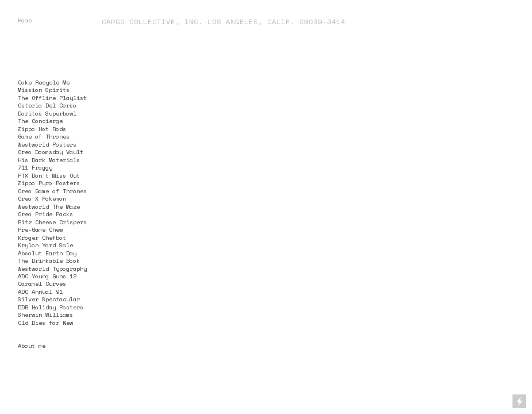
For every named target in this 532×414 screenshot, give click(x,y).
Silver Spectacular (49, 299)
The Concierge (40, 121)
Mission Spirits (44, 90)
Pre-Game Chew (40, 229)
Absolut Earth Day (47, 253)
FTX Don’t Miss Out (49, 175)
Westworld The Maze (49, 206)
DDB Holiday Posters (51, 307)
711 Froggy (35, 167)
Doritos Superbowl (47, 113)
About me (32, 346)
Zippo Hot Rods (42, 129)
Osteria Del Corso (47, 105)
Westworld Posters (47, 144)
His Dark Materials (49, 160)
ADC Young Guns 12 (47, 276)
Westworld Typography (52, 269)
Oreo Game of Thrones (52, 191)
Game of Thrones (44, 136)
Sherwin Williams (45, 315)
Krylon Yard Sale (45, 245)
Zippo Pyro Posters (49, 183)
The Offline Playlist (52, 98)
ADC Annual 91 (40, 292)
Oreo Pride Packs (45, 214)
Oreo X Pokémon (42, 198)
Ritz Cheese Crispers (52, 222)
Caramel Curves (42, 283)
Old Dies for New (45, 323)
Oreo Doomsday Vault (51, 152)
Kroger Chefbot (42, 237)
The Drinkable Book (49, 260)
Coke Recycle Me (44, 82)
